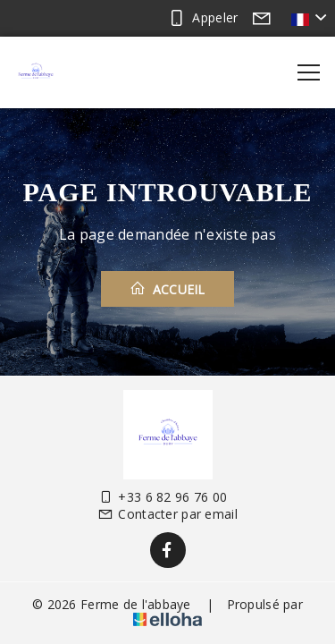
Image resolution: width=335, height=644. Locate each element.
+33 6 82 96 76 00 (162, 497)
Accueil (167, 289)
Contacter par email (167, 514)
